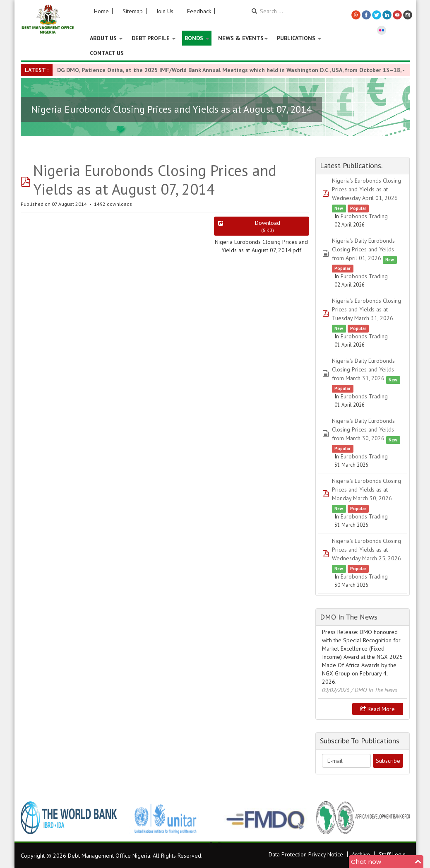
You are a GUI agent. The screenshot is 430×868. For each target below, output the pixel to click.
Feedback (199, 11)
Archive (361, 854)
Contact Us (107, 53)
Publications (299, 38)
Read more (378, 709)
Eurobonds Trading (364, 216)
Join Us (165, 11)
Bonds (197, 38)
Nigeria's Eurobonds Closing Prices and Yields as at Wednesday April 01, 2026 (366, 189)
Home (101, 11)
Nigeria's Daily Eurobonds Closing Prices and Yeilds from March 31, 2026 (363, 369)
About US (106, 38)
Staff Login (392, 854)
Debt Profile (154, 38)
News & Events (243, 38)
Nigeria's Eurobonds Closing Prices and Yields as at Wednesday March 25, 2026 (366, 550)
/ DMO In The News (374, 690)
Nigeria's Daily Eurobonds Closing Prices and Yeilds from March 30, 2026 (363, 429)
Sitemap (133, 11)
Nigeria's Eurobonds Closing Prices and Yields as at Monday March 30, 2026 (366, 489)
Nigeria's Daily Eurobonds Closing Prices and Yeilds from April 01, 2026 (363, 249)
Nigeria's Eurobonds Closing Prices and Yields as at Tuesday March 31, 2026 (366, 309)
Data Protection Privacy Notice (306, 854)
